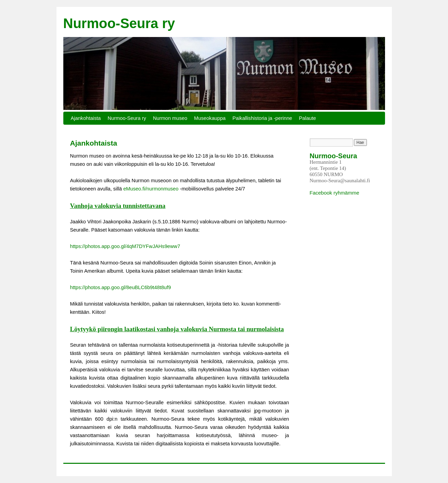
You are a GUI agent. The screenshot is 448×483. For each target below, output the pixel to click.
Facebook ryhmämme (335, 193)
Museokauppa (210, 118)
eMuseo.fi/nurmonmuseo (151, 189)
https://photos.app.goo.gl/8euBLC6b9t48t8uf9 (121, 287)
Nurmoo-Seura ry (119, 23)
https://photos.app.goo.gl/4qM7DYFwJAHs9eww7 (125, 246)
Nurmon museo (170, 118)
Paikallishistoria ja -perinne (262, 118)
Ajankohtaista (86, 118)
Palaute (308, 118)
